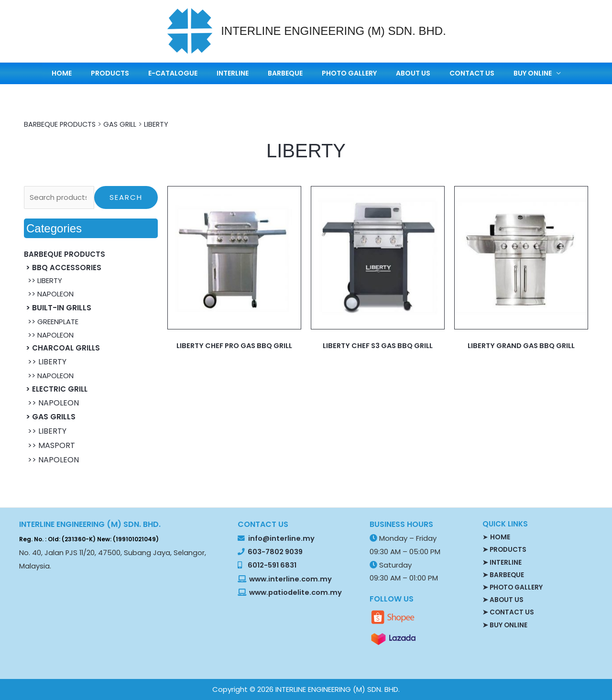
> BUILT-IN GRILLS (58, 308)
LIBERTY (161, 124)
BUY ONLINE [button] (486, 73)
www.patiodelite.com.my (295, 592)
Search (126, 197)
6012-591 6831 (272, 565)
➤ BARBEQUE (503, 574)
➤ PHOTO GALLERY (514, 587)
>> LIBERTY (43, 280)
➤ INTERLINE (502, 562)
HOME (110, 73)
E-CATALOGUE (198, 73)
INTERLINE (246, 73)
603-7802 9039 (275, 552)
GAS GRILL (124, 124)
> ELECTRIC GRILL (56, 389)
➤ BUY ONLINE (505, 624)
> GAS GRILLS (50, 417)
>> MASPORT (49, 445)
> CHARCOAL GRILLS (62, 348)
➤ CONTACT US (508, 612)
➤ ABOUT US (503, 599)
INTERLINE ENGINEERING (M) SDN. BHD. (333, 31)
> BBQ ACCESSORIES (63, 267)
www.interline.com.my (290, 579)
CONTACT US (437, 73)
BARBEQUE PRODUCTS (61, 124)
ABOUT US (390, 73)
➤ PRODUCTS (505, 549)
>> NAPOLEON (49, 294)
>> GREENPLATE (51, 322)
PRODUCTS (147, 73)
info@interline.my (281, 538)
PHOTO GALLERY (338, 73)
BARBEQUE (286, 73)
